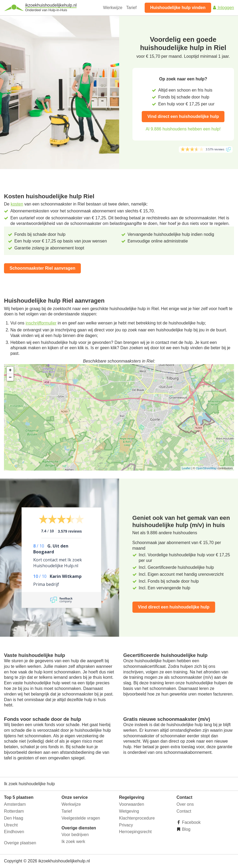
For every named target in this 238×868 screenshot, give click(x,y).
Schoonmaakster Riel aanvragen (42, 268)
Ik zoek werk (73, 842)
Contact (184, 811)
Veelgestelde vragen (81, 818)
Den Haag (14, 818)
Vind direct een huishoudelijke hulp (183, 116)
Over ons (185, 804)
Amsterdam (15, 804)
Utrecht (11, 825)
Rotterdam (14, 811)
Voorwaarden (132, 804)
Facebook (191, 822)
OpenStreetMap (206, 468)
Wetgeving (129, 811)
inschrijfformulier (41, 323)
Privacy (126, 825)
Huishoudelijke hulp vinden (178, 8)
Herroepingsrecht (135, 832)
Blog (186, 829)
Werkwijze (113, 8)
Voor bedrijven (75, 835)
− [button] (10, 377)
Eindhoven (14, 832)
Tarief (131, 8)
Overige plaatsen (20, 843)
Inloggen (223, 8)
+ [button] (10, 370)
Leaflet (186, 468)
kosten (17, 204)
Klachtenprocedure (137, 818)
